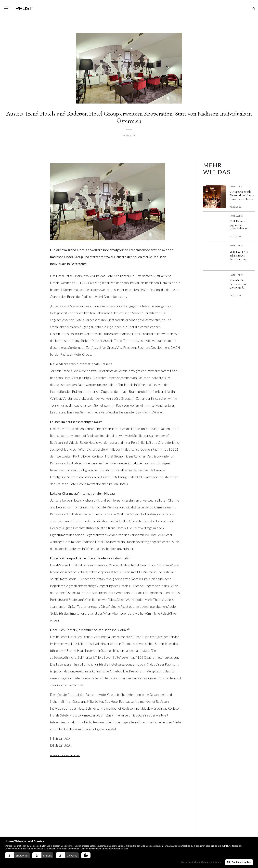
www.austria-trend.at (65, 755)
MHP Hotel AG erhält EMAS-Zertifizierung (239, 256)
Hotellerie (236, 186)
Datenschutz (75, 834)
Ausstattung (117, 834)
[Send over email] (83, 777)
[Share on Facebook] (53, 777)
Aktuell (114, 828)
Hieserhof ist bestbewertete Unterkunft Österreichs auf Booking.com (240, 284)
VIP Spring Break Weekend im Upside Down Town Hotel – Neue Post (242, 195)
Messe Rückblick (160, 834)
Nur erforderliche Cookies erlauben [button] (200, 862)
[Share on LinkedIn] (63, 777)
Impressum (74, 828)
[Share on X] (73, 777)
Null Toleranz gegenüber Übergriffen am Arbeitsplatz (239, 225)
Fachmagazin (159, 828)
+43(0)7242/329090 (37, 836)
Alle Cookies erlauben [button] (239, 862)
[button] (17, 855)
